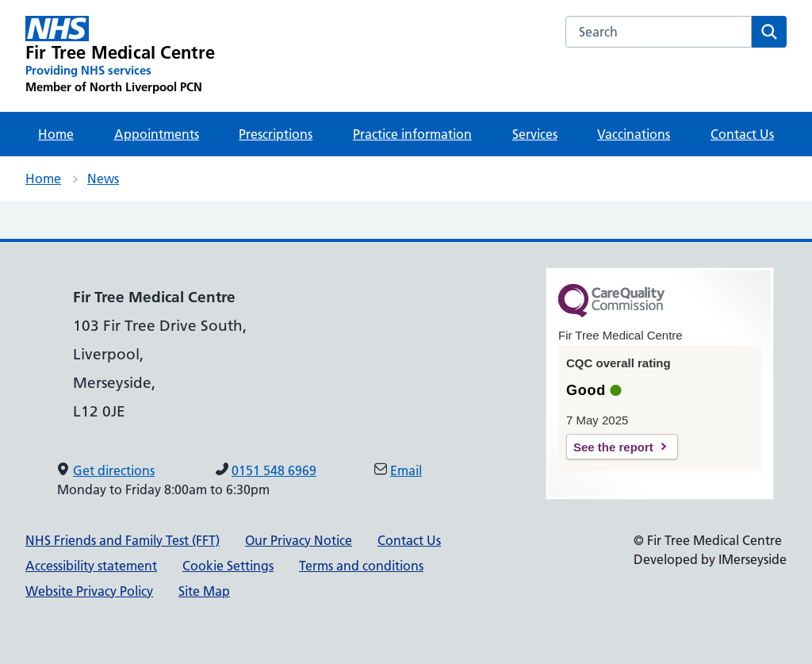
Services (535, 134)
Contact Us (742, 134)
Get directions (114, 470)
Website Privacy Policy (89, 591)
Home (56, 134)
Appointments (157, 134)
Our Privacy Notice (299, 540)
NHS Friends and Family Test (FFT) (123, 540)
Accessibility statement (91, 566)
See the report (613, 447)
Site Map (204, 591)
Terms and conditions (361, 566)
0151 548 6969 (274, 470)
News (103, 178)
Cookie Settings (228, 566)
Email (406, 470)
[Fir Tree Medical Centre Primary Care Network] (121, 56)
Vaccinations (634, 134)
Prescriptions (276, 134)
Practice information (412, 134)
